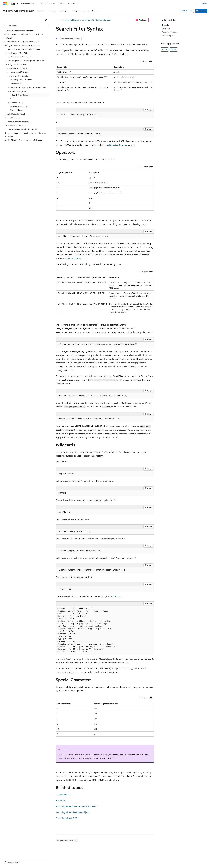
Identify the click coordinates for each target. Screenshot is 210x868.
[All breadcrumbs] (58, 20)
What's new (187, 11)
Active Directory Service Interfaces (96, 20)
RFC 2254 (115, 596)
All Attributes (75, 258)
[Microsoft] (5, 4)
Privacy (59, 860)
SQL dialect (61, 800)
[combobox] (26, 26)
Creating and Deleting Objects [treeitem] (20, 57)
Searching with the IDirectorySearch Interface (77, 806)
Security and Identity (71, 20)
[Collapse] (46, 20)
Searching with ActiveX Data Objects (73, 812)
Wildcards (166, 28)
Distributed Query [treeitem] (17, 110)
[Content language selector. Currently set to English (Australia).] (14, 854)
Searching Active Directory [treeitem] (21, 80)
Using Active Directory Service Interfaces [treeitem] (24, 49)
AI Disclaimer (9, 860)
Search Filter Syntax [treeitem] (20, 95)
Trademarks (111, 860)
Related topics (168, 35)
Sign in (204, 3)
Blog (36, 860)
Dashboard (201, 11)
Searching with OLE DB (66, 818)
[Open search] (197, 4)
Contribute (48, 860)
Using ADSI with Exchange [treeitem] (18, 122)
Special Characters (170, 32)
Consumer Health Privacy (77, 860)
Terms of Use (98, 860)
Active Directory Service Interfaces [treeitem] (19, 31)
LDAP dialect (62, 795)
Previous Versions (24, 860)
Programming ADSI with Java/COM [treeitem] (22, 129)
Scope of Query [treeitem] (16, 83)
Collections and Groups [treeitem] (17, 68)
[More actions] (152, 20)
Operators (166, 25)
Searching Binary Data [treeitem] (19, 106)
